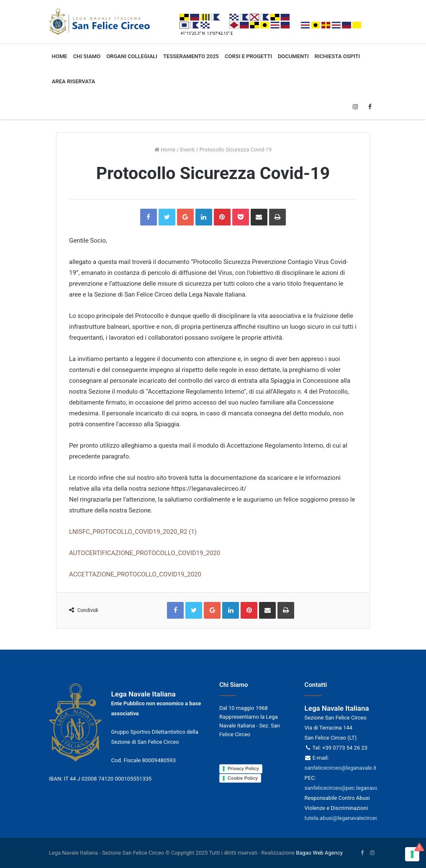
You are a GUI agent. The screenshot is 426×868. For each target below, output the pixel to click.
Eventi (187, 150)
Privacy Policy (243, 768)
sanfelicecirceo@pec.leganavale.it (346, 788)
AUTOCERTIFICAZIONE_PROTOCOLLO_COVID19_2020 (145, 553)
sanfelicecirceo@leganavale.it (341, 768)
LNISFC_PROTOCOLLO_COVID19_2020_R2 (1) (133, 532)
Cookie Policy (243, 778)
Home (60, 56)
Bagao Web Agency (319, 853)
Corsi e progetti (248, 56)
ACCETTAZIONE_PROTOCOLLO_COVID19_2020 (135, 574)
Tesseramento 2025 (191, 56)
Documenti (293, 56)
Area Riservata (73, 81)
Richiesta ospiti (337, 56)
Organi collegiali (132, 56)
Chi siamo (87, 56)
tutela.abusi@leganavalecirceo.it (344, 818)
